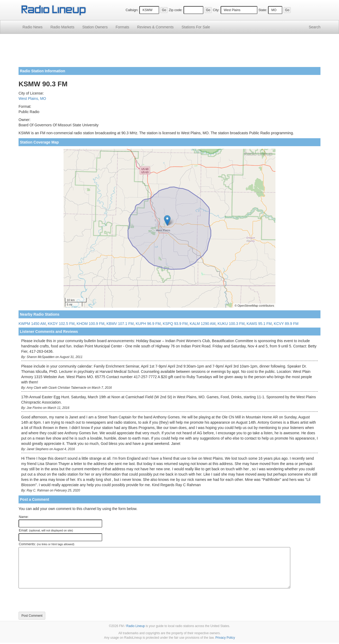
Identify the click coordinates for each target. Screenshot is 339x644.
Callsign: (132, 10)
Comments (155, 27)
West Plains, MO (32, 99)
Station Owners (95, 27)
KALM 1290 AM (202, 324)
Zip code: (176, 10)
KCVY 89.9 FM (286, 324)
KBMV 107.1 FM (120, 324)
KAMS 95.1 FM (259, 324)
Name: (24, 517)
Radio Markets (62, 27)
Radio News (32, 27)
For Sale (196, 27)
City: (216, 10)
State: (263, 10)
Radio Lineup (136, 626)
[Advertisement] (169, 52)
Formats (122, 27)
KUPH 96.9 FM (148, 324)
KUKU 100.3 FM (231, 324)
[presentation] (59, 600)
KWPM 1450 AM (32, 324)
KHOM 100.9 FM (90, 324)
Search (315, 27)
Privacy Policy (225, 638)
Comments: (46, 544)
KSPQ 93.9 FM (175, 324)
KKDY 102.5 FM (61, 324)
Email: (46, 530)
